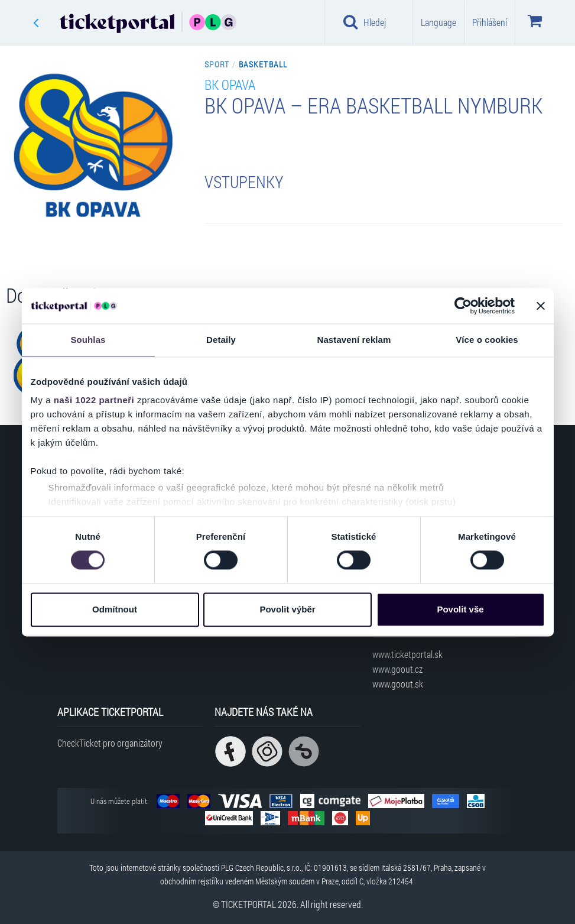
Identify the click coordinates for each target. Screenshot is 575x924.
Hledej (365, 22)
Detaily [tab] (221, 340)
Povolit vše (460, 609)
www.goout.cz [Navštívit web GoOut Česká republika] (397, 669)
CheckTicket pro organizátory (110, 743)
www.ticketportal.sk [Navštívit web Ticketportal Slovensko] (407, 654)
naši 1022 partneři (94, 400)
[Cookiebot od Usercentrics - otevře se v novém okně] (463, 306)
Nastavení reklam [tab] (354, 340)
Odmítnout (115, 609)
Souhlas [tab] (88, 340)
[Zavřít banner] (541, 306)
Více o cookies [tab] (487, 340)
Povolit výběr (287, 609)
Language (438, 22)
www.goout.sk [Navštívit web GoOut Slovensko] (398, 684)
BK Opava (230, 84)
